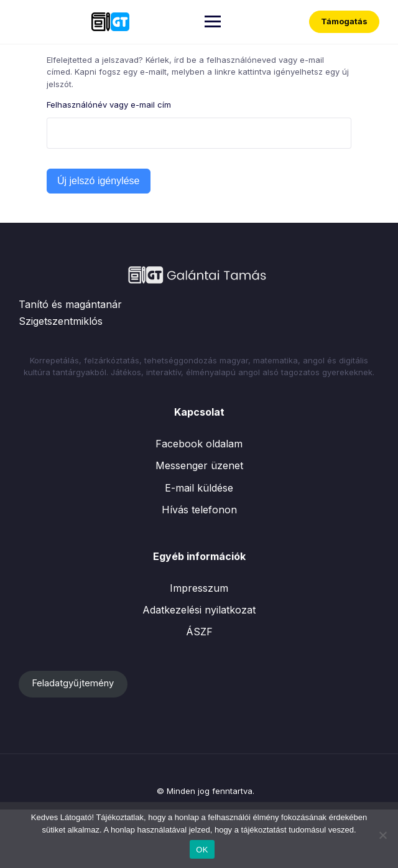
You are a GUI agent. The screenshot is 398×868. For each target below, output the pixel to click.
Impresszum (199, 588)
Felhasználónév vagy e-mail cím (109, 105)
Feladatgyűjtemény (73, 683)
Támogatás (344, 21)
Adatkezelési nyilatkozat (199, 610)
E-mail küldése (199, 488)
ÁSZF (199, 632)
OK (202, 850)
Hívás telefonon (199, 510)
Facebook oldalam (199, 444)
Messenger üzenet (199, 465)
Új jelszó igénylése (99, 181)
